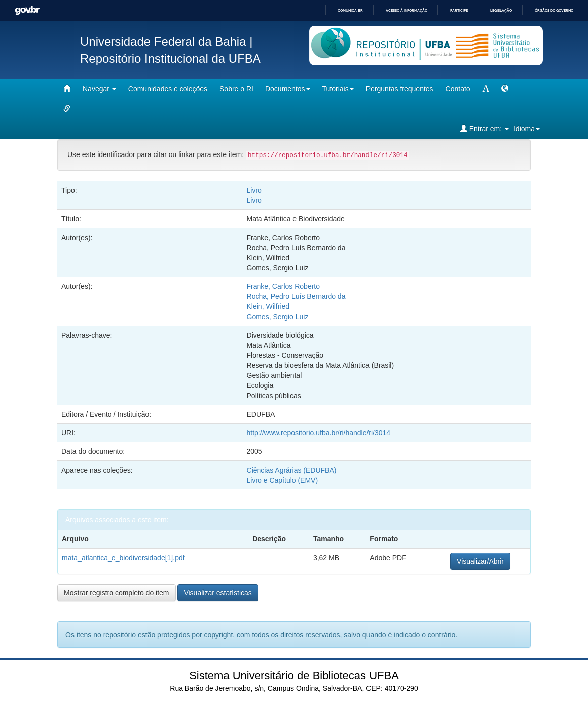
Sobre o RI (236, 89)
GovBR (27, 10)
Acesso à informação (407, 10)
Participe (459, 10)
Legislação (501, 10)
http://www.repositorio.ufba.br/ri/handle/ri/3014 (319, 433)
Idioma (527, 129)
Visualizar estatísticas (217, 593)
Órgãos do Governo (554, 10)
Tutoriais (338, 89)
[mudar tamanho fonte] (486, 89)
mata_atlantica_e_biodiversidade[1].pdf (123, 558)
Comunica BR (350, 10)
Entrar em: (485, 129)
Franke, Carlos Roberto (283, 286)
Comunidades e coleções (168, 89)
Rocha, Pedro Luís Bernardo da (296, 296)
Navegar (99, 89)
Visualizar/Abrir (480, 561)
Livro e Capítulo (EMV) (282, 480)
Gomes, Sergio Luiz (278, 317)
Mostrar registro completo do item (117, 593)
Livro (254, 190)
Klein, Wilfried (268, 306)
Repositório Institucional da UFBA (170, 59)
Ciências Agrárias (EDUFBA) (292, 470)
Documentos (288, 89)
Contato (458, 89)
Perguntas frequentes (400, 89)
